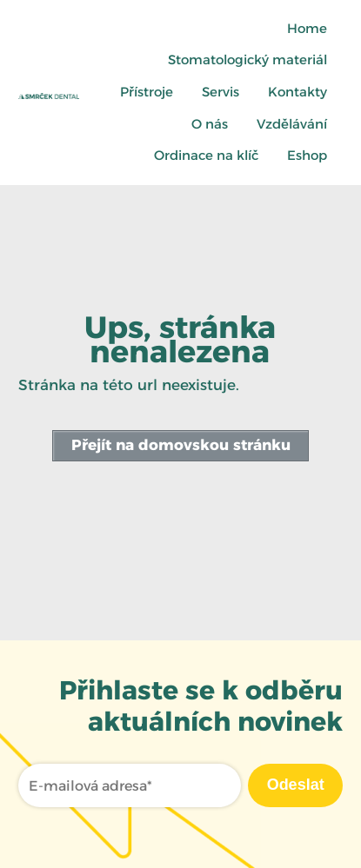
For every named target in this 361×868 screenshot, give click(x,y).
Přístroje (147, 92)
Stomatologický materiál (247, 60)
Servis (221, 92)
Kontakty (297, 92)
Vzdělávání (292, 124)
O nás (210, 124)
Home (307, 28)
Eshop (307, 155)
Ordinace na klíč (206, 155)
